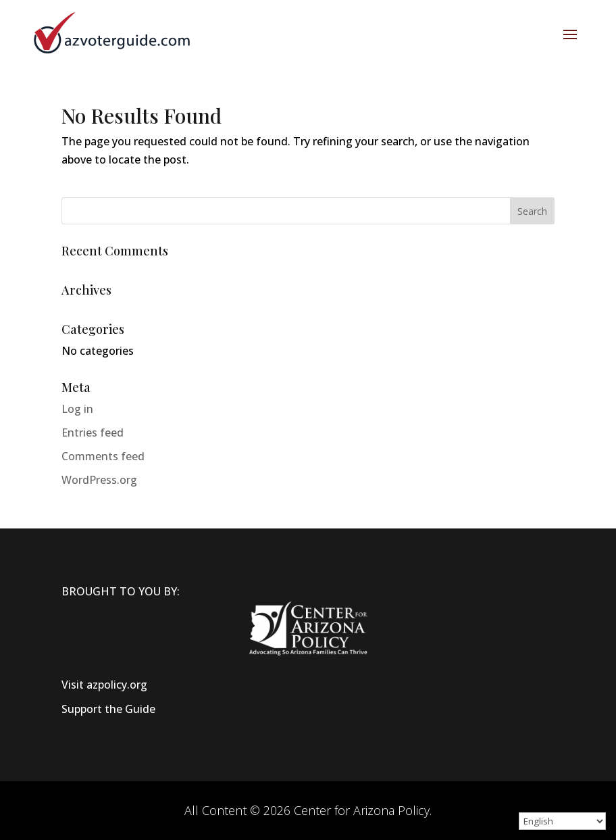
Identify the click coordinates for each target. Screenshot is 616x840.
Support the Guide (108, 709)
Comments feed (103, 456)
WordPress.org (99, 480)
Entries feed (93, 433)
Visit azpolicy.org (104, 685)
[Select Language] (562, 821)
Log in (77, 409)
